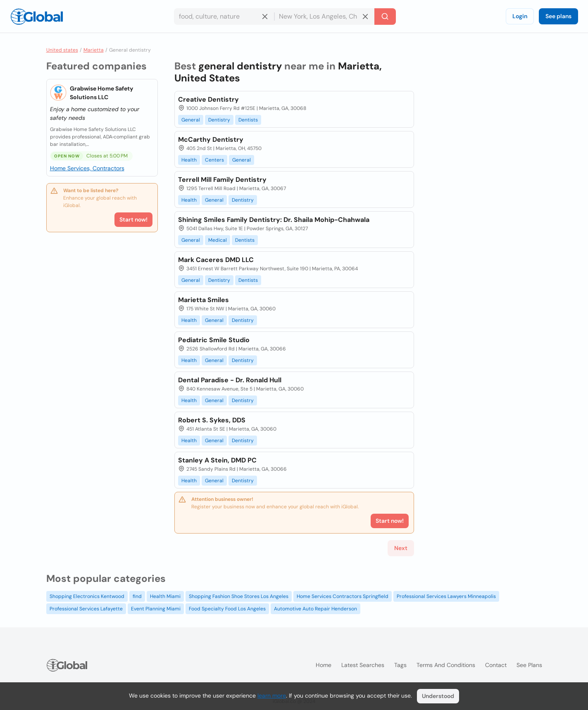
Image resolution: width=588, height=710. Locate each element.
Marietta (94, 50)
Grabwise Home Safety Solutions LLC (101, 93)
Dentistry (219, 120)
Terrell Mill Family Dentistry (222, 180)
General (191, 120)
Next (401, 548)
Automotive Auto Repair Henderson (315, 609)
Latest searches (363, 665)
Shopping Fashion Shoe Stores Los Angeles (239, 596)
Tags (400, 665)
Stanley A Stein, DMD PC (217, 460)
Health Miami (165, 596)
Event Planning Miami (156, 609)
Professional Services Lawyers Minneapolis (446, 596)
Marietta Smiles (204, 300)
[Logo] (37, 17)
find (137, 596)
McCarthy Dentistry (211, 139)
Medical (218, 240)
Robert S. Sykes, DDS (212, 420)
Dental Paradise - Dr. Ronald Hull (230, 380)
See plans (558, 16)
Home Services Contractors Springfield (343, 596)
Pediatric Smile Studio (214, 340)
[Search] (385, 17)
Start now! (133, 219)
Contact (496, 665)
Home (324, 665)
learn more (272, 696)
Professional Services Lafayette (86, 609)
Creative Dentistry (208, 99)
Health (189, 160)
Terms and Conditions (446, 665)
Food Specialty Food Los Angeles (227, 609)
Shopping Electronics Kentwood (87, 596)
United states (62, 50)
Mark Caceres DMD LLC (216, 260)
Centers (214, 160)
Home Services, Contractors (87, 168)
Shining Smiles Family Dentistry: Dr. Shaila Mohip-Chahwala (274, 220)
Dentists (248, 120)
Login (520, 16)
